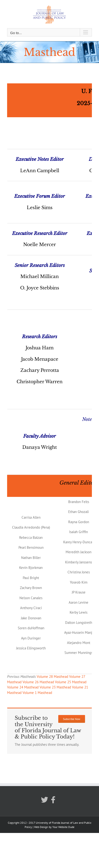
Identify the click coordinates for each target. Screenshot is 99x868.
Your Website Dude (63, 827)
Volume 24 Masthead (23, 687)
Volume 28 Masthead (52, 677)
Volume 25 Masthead (71, 682)
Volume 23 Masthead (55, 687)
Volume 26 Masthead (38, 682)
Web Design (41, 827)
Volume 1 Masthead (37, 693)
